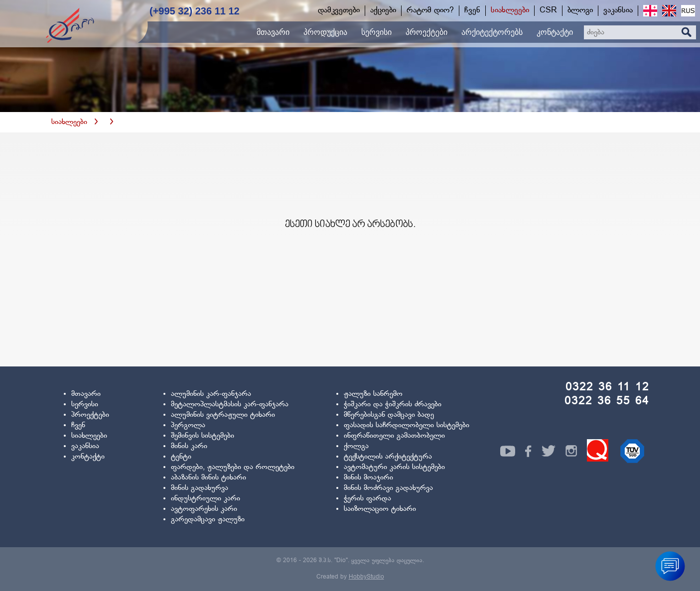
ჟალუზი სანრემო (373, 394)
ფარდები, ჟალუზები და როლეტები (233, 467)
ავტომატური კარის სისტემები (394, 467)
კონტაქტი (88, 457)
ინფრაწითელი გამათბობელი (394, 436)
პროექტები (90, 415)
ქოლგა (356, 446)
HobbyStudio (366, 577)
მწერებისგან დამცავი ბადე (389, 415)
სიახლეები (69, 122)
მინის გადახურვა (200, 488)
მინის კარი (189, 446)
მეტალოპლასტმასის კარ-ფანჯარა (230, 405)
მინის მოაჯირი (368, 478)
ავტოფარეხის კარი (204, 509)
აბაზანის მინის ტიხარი (209, 478)
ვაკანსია (85, 446)
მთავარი (86, 394)
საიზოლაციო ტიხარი (380, 509)
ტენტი (181, 457)
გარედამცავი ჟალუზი (208, 520)
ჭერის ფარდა (367, 499)
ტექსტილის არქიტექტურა (388, 457)
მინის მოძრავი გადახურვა (388, 488)
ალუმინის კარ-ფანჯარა (211, 394)
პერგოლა (188, 425)
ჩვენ (78, 425)
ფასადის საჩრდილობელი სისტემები (407, 425)
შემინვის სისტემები (203, 436)
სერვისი (85, 405)
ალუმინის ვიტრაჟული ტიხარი (223, 415)
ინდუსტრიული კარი (206, 499)
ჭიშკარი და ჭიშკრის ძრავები (393, 405)
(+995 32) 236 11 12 (195, 11)
